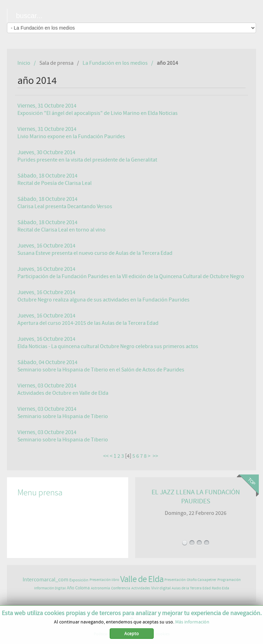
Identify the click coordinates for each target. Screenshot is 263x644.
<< (106, 456)
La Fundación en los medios (115, 63)
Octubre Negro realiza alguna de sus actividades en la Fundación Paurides (103, 300)
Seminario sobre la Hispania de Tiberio (63, 416)
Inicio (24, 63)
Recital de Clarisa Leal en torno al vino (61, 230)
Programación (229, 580)
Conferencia (121, 588)
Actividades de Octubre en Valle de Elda (63, 393)
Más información (192, 623)
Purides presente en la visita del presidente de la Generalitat (87, 160)
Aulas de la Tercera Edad (191, 588)
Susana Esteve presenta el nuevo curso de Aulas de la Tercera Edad (95, 253)
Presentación (175, 580)
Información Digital (50, 588)
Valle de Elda (142, 579)
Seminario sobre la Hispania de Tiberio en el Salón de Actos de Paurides (101, 370)
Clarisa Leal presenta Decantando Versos (65, 206)
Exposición (79, 580)
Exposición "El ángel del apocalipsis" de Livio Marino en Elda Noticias (98, 113)
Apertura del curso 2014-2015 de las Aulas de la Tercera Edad (88, 323)
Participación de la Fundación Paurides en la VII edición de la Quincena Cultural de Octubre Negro (131, 276)
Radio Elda (221, 588)
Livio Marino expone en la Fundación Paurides (71, 136)
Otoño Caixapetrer (202, 580)
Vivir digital (161, 588)
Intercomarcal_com (45, 580)
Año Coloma (78, 588)
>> (156, 456)
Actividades (141, 588)
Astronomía (100, 588)
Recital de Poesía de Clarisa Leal (55, 183)
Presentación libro (104, 580)
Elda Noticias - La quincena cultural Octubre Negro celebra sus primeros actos (108, 346)
